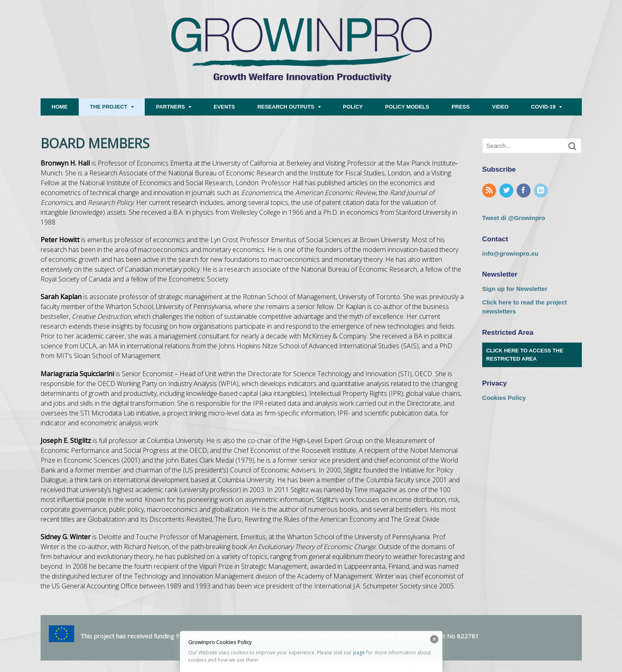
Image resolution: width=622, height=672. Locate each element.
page (359, 653)
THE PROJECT (108, 107)
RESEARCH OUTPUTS (286, 107)
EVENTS (224, 107)
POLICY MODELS (407, 107)
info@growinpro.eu (510, 253)
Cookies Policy (504, 398)
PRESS (460, 107)
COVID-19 (543, 107)
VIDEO (500, 107)
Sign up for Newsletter (515, 289)
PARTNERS (170, 107)
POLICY (353, 107)
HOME (60, 107)
